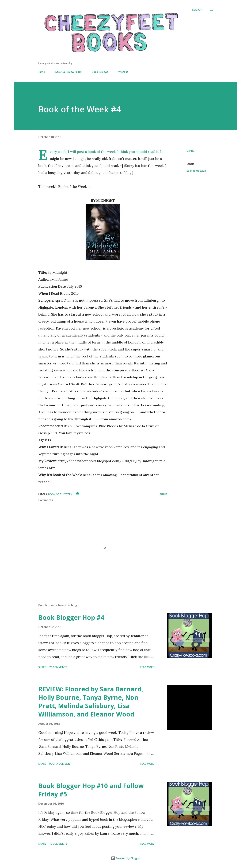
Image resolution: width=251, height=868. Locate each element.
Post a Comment (61, 764)
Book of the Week (196, 171)
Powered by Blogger (125, 858)
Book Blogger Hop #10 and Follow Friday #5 (91, 790)
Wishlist (123, 72)
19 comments (58, 844)
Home (41, 72)
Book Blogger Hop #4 (71, 617)
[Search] (197, 10)
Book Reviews (100, 72)
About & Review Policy (68, 72)
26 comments (58, 667)
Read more (147, 667)
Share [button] (190, 151)
